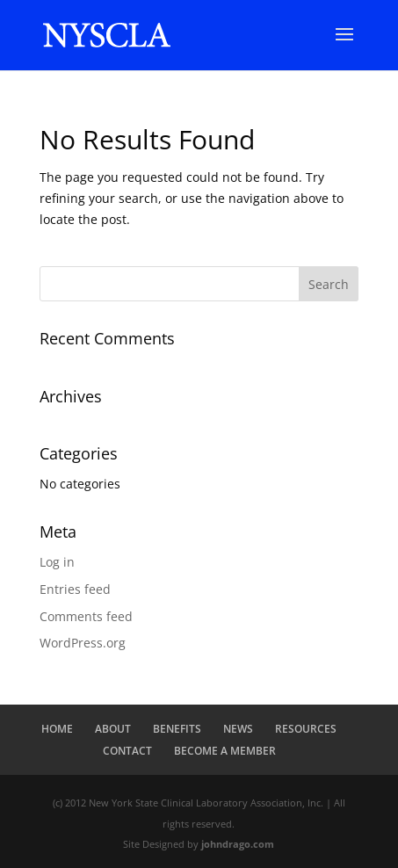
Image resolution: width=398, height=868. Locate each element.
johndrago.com (238, 844)
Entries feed (75, 589)
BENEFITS (177, 729)
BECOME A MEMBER (225, 751)
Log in (57, 562)
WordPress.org (83, 643)
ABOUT (113, 729)
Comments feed (86, 616)
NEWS (238, 729)
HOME (57, 729)
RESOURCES (306, 729)
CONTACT (127, 751)
